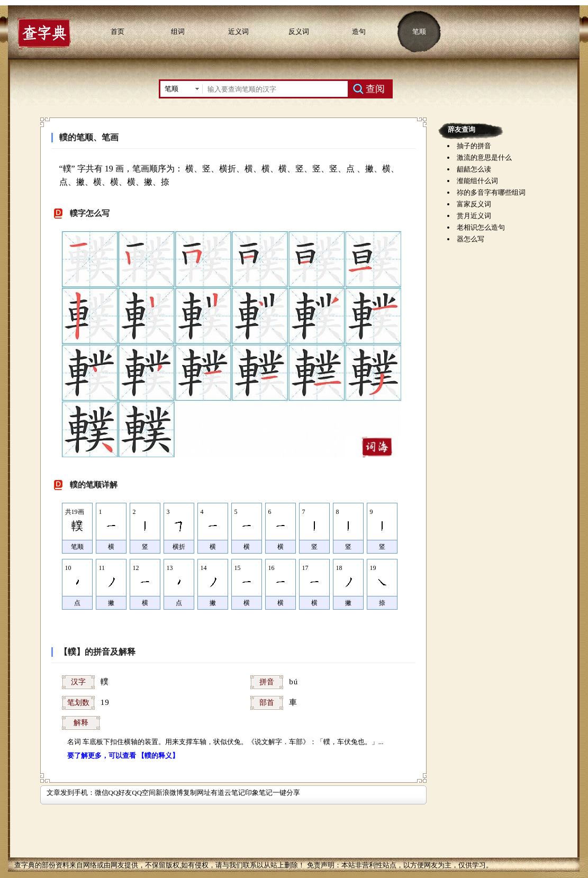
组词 (178, 31)
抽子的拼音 (474, 146)
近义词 (238, 31)
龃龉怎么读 (474, 169)
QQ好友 (120, 793)
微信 (102, 793)
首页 (117, 31)
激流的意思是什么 (484, 157)
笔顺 (419, 31)
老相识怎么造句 (481, 227)
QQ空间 (144, 793)
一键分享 (286, 793)
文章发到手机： (71, 793)
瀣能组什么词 (477, 181)
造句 (359, 31)
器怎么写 (471, 239)
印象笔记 (259, 793)
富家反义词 (474, 204)
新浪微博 (169, 793)
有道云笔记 (228, 793)
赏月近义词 (474, 216)
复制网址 (197, 793)
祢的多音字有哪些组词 (491, 192)
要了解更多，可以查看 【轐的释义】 (123, 755)
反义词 (299, 31)
